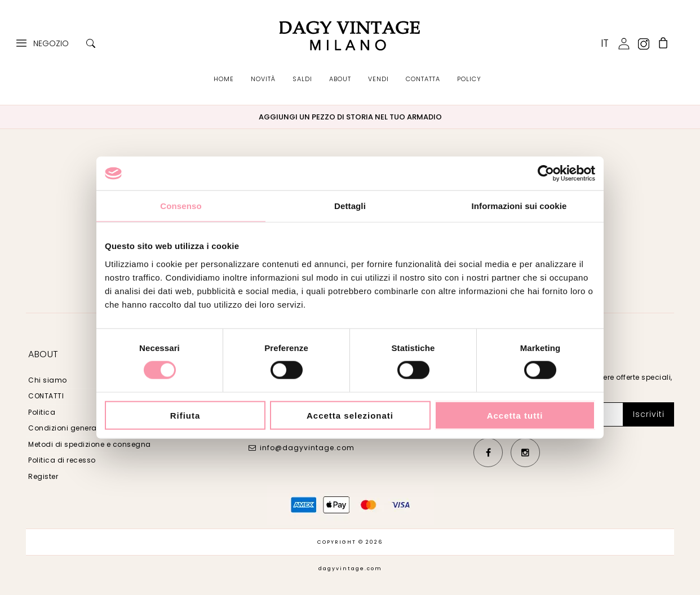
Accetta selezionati (350, 415)
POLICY (469, 79)
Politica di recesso (62, 460)
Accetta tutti (515, 415)
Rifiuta (185, 415)
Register (43, 476)
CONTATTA (423, 79)
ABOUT (340, 79)
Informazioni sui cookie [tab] (519, 206)
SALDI (302, 79)
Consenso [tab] (181, 206)
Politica (42, 412)
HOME (224, 79)
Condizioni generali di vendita (84, 428)
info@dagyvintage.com (307, 448)
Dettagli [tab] (350, 206)
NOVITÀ (263, 79)
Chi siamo (48, 380)
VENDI (378, 79)
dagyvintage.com (350, 569)
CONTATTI (46, 396)
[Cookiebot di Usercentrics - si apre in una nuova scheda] (546, 174)
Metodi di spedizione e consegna (90, 444)
